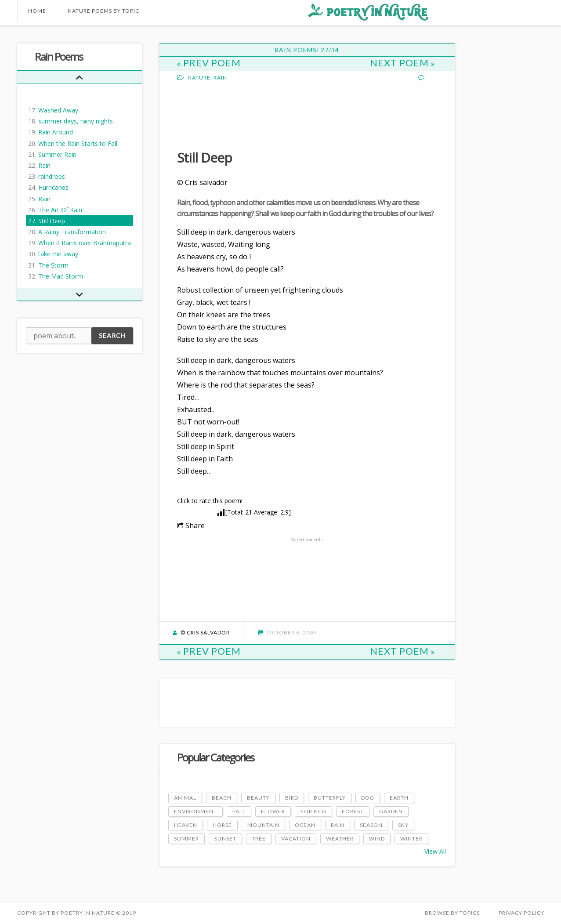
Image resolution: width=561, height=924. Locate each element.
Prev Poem (209, 63)
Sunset (225, 839)
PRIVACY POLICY (521, 913)
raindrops (52, 176)
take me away (58, 254)
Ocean (305, 825)
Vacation (296, 839)
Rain (44, 165)
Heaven (186, 825)
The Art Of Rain (60, 210)
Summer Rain (57, 154)
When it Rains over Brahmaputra (85, 243)
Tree (259, 839)
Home (37, 11)
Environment (195, 811)
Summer (186, 839)
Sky (403, 825)
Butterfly (330, 798)
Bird (292, 798)
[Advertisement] (247, 115)
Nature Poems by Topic (103, 11)
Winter (411, 839)
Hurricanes (53, 187)
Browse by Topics (452, 913)
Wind (377, 839)
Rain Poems (59, 56)
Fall (239, 811)
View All (435, 851)
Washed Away (58, 110)
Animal (185, 798)
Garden (391, 811)
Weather (340, 839)
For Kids (313, 811)
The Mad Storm (61, 276)
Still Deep (52, 221)
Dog (368, 798)
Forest (353, 811)
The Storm (53, 265)
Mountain (263, 825)
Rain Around (56, 132)
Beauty (258, 798)
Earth (399, 798)
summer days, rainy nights (76, 121)
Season (371, 825)
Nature (199, 78)
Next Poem (402, 63)
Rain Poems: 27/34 (307, 50)
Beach (222, 798)
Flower (273, 811)
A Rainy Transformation (72, 232)
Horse (222, 825)
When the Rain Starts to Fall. (78, 143)
